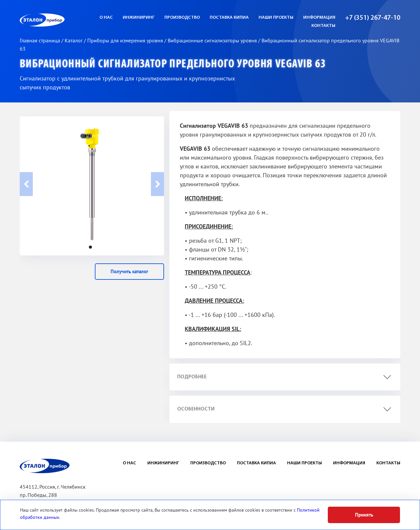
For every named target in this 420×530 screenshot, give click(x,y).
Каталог (74, 41)
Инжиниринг (139, 18)
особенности (196, 409)
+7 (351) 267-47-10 (373, 18)
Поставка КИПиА (229, 18)
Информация (319, 18)
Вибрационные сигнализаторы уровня (213, 41)
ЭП (58, 20)
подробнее (192, 377)
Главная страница (41, 41)
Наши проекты (276, 18)
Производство (182, 18)
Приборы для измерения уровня (126, 41)
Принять (364, 515)
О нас (106, 18)
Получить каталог (129, 272)
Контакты (323, 26)
